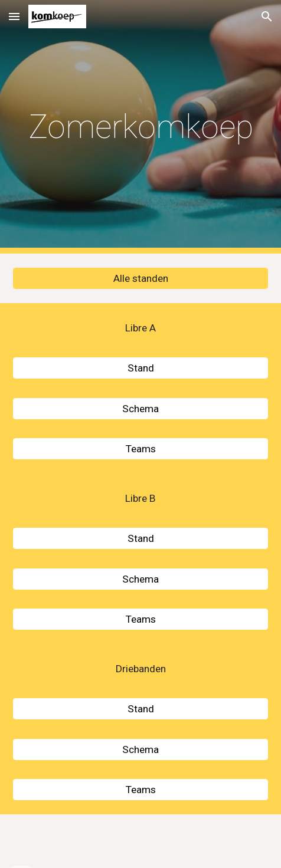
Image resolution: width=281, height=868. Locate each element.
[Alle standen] (140, 279)
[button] (14, 16)
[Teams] (140, 449)
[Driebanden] (140, 669)
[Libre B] (140, 499)
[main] (140, 127)
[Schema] (140, 408)
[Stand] (140, 368)
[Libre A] (140, 328)
